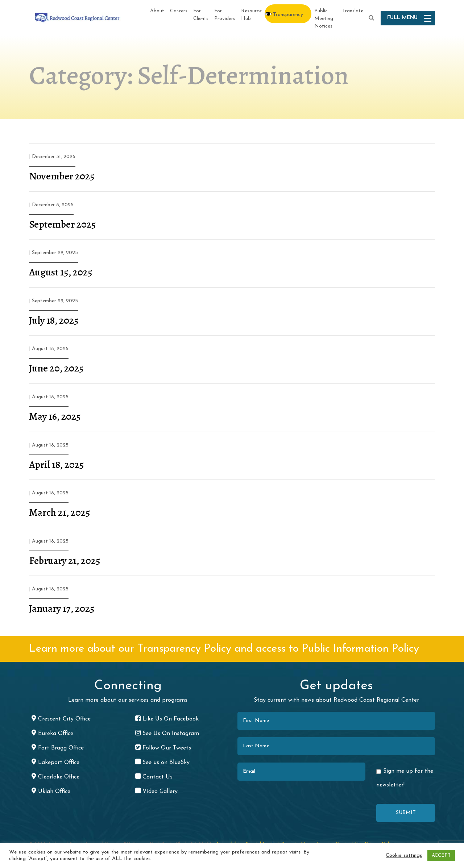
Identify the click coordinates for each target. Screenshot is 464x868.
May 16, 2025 (55, 416)
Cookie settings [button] (404, 855)
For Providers (225, 15)
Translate (353, 11)
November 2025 (62, 176)
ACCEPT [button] (441, 855)
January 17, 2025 (62, 609)
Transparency (288, 15)
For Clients (201, 15)
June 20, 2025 (56, 368)
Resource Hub (251, 15)
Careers (179, 11)
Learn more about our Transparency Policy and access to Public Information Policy (224, 649)
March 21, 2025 (60, 512)
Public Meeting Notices (324, 19)
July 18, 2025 (54, 320)
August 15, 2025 (61, 272)
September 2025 (63, 224)
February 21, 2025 (65, 561)
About (157, 11)
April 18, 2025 (57, 465)
